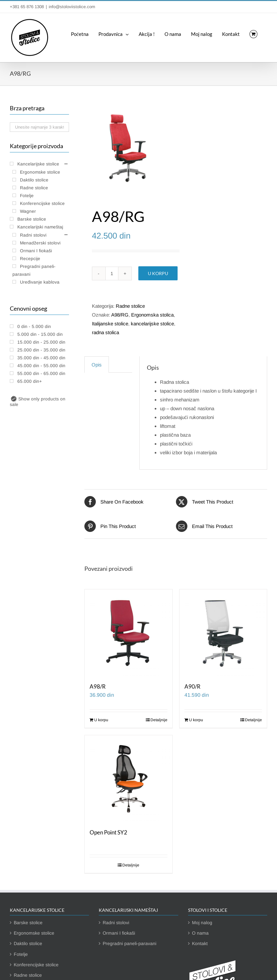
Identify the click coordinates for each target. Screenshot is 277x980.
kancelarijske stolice (152, 324)
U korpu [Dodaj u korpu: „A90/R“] (196, 720)
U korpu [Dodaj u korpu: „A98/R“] (101, 720)
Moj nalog (202, 923)
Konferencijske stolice (36, 965)
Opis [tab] (97, 365)
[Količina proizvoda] (112, 273)
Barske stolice (28, 923)
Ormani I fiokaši (119, 933)
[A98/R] (128, 633)
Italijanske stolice (110, 324)
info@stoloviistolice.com (72, 7)
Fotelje (21, 954)
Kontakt (200, 943)
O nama (200, 933)
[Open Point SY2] (128, 779)
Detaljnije (159, 720)
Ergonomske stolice (34, 933)
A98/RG (120, 315)
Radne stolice (130, 306)
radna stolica (105, 332)
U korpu (158, 273)
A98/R (98, 687)
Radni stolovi (116, 923)
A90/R (192, 687)
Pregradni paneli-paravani (130, 943)
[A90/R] (223, 633)
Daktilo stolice (28, 943)
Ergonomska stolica (152, 315)
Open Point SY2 (108, 832)
